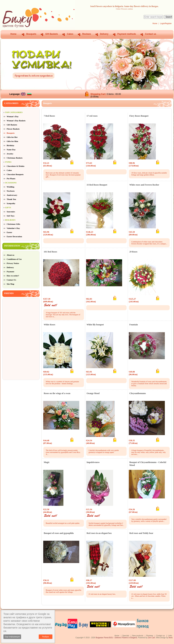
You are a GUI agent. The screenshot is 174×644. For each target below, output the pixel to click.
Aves (171, 638)
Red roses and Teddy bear (141, 533)
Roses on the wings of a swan (57, 393)
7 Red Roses (49, 116)
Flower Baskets (13, 129)
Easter (9, 232)
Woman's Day (13, 116)
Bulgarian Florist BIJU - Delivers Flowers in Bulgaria (116, 638)
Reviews (87, 34)
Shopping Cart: (99, 94)
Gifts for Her (12, 137)
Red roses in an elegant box (99, 533)
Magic (47, 462)
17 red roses (92, 116)
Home (155, 23)
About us (11, 255)
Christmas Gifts (13, 224)
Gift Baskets (52, 34)
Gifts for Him (12, 141)
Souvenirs (11, 212)
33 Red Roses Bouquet (97, 185)
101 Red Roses (50, 252)
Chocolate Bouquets (15, 174)
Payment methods (127, 34)
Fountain (134, 325)
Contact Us (11, 280)
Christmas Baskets (15, 158)
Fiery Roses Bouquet (139, 116)
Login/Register (166, 23)
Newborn (11, 191)
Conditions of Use (14, 259)
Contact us (151, 34)
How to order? (13, 276)
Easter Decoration (14, 236)
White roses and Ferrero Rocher (144, 185)
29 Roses (133, 252)
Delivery (104, 34)
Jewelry (10, 154)
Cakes (70, 34)
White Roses (50, 325)
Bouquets (31, 34)
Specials (126, 636)
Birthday (10, 145)
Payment (10, 272)
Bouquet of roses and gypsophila (59, 533)
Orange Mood (93, 393)
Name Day (11, 150)
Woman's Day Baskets (16, 121)
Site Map (10, 284)
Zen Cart (152, 638)
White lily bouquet (95, 325)
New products (138, 636)
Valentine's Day (13, 228)
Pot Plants (11, 178)
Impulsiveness (93, 462)
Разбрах (46, 637)
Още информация (12, 637)
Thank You (11, 199)
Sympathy (11, 203)
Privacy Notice (13, 263)
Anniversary (12, 195)
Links (170, 636)
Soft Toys (11, 216)
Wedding (10, 187)
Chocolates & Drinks (15, 166)
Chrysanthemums (138, 393)
